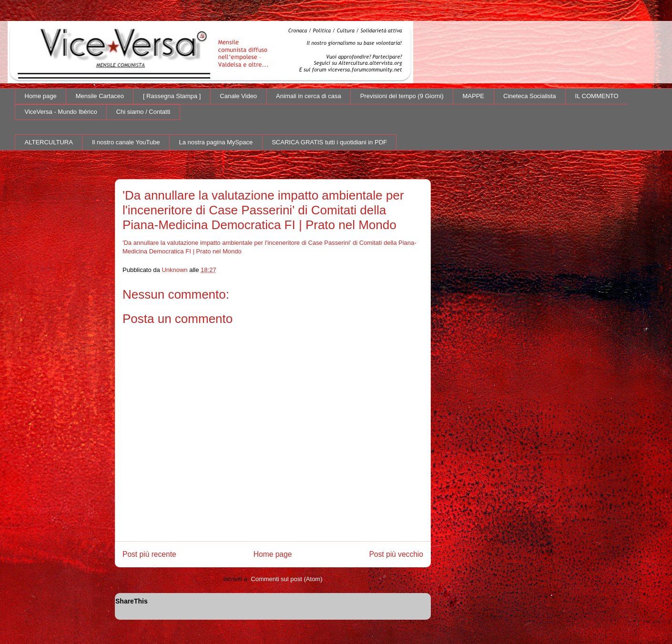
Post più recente (149, 554)
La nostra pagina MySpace (216, 142)
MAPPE (474, 96)
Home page (41, 96)
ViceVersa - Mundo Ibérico (61, 112)
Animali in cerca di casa (309, 96)
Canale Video (238, 96)
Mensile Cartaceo (100, 96)
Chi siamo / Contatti (143, 112)
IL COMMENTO (597, 96)
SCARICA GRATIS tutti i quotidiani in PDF (329, 142)
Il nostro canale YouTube (126, 142)
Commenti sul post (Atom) (286, 579)
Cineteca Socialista (530, 96)
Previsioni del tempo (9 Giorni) (402, 96)
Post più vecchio (396, 554)
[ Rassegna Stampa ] (172, 96)
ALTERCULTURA (49, 142)
